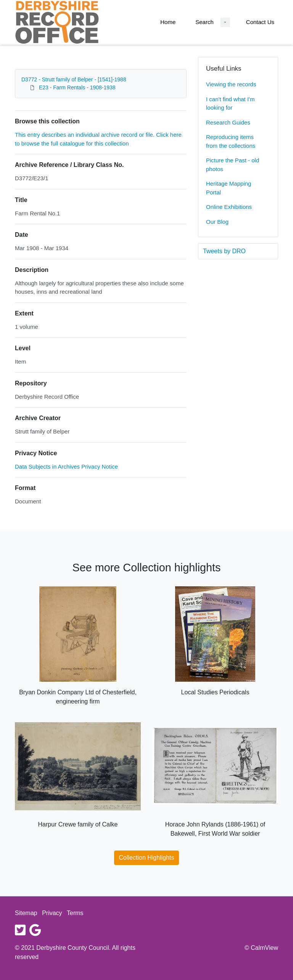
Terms (75, 913)
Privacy (52, 913)
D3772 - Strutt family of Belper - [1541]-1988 (74, 79)
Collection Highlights (147, 858)
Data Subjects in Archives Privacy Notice (66, 467)
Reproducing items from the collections (231, 141)
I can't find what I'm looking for (230, 103)
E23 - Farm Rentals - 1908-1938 (77, 87)
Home (168, 22)
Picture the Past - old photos (233, 165)
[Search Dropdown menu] (225, 22)
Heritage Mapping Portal (229, 188)
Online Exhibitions (229, 207)
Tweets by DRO (224, 251)
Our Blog (217, 222)
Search (204, 22)
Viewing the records (231, 84)
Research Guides (228, 122)
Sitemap (26, 913)
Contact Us (260, 22)
